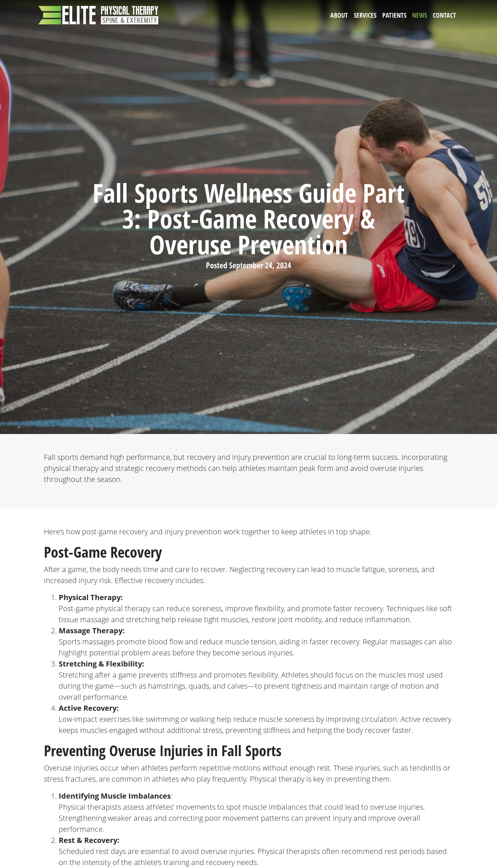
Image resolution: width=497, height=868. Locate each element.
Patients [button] (394, 15)
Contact (444, 15)
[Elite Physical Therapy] (98, 15)
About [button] (339, 15)
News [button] (420, 15)
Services (365, 15)
